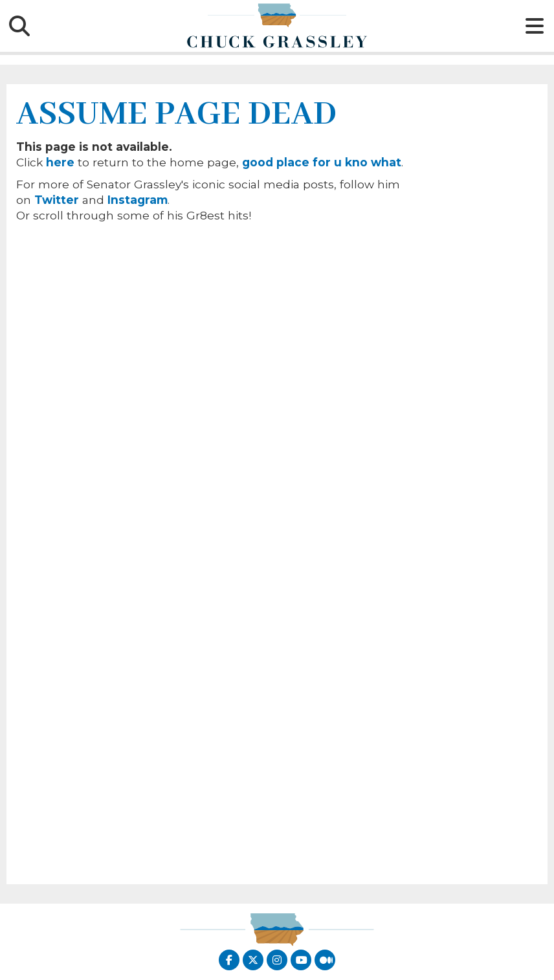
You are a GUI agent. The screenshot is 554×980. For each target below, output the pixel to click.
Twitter (57, 200)
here (60, 162)
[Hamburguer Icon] (535, 26)
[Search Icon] (19, 26)
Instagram (138, 200)
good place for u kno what (322, 162)
